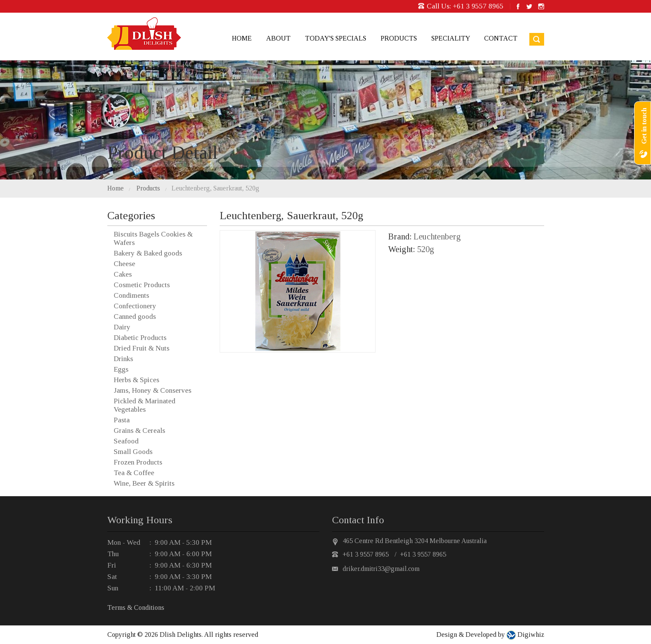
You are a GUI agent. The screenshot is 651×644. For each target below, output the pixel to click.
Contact (501, 38)
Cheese (124, 264)
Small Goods (133, 452)
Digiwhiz (530, 634)
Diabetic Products (140, 338)
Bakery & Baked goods (148, 253)
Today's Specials (336, 38)
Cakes (123, 274)
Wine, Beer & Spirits (144, 483)
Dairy (122, 327)
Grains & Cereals (139, 431)
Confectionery (135, 306)
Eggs (121, 369)
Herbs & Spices (136, 380)
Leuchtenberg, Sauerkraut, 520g (215, 188)
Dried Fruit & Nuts (142, 348)
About (278, 38)
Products (399, 38)
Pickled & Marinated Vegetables (144, 405)
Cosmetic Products (142, 285)
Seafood (126, 441)
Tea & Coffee (134, 473)
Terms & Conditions (136, 607)
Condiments (131, 295)
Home (242, 38)
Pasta (122, 420)
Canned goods (135, 317)
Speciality (451, 38)
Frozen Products (138, 462)
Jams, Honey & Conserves (153, 390)
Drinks (123, 359)
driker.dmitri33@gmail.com (381, 569)
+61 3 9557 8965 (478, 6)
